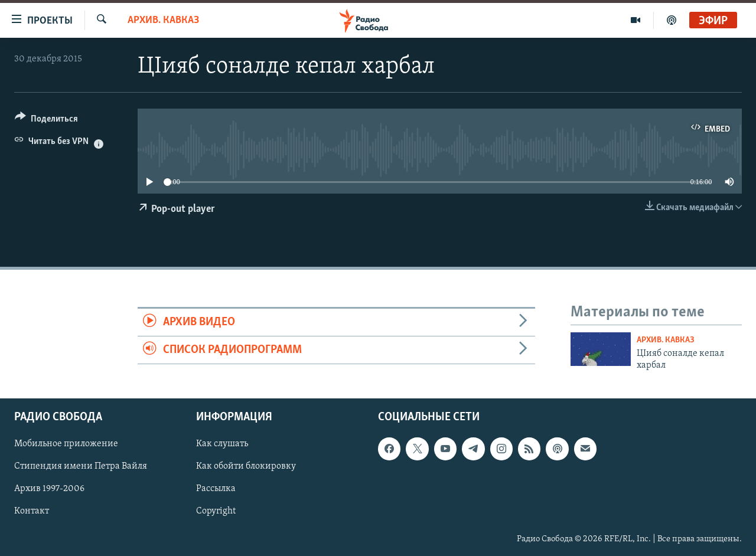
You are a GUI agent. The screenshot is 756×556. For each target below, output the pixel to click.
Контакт (32, 512)
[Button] (46, 121)
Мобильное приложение (66, 444)
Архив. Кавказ (163, 20)
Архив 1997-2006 (49, 489)
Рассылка (216, 489)
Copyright (216, 512)
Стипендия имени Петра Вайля (81, 467)
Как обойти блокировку (246, 467)
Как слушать (222, 444)
